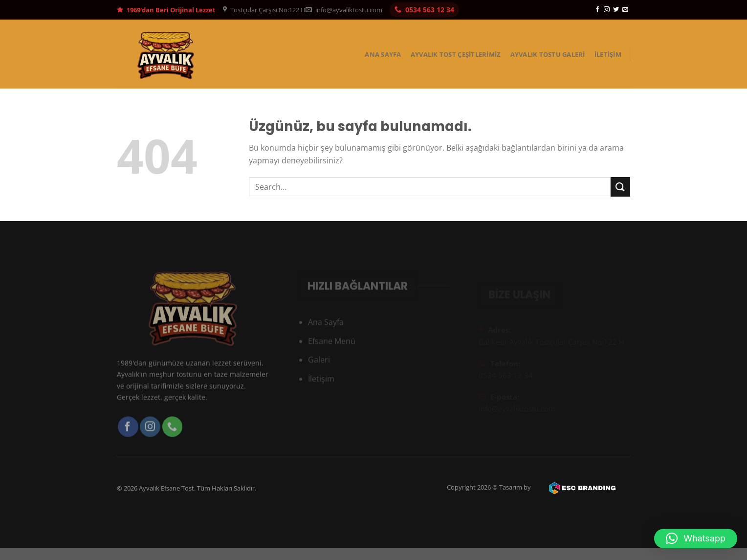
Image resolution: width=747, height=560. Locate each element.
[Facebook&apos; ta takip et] (597, 10)
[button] (696, 538)
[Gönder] (620, 187)
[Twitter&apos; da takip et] (616, 10)
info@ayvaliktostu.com (344, 10)
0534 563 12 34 (424, 10)
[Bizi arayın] (173, 437)
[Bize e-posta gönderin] (625, 10)
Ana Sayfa (383, 54)
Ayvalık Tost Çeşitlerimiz (456, 54)
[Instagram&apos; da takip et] (607, 10)
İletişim (608, 54)
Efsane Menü (332, 351)
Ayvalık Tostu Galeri (548, 54)
